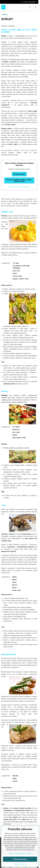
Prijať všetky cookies (20, 859)
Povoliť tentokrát (19, 174)
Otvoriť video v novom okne (19, 187)
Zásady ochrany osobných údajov (20, 853)
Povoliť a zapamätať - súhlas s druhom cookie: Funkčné (19, 180)
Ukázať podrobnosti (20, 864)
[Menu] (36, 7)
